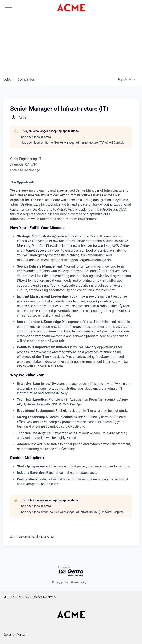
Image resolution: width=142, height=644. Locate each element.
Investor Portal (14, 635)
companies (26, 79)
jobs (7, 79)
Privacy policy (60, 582)
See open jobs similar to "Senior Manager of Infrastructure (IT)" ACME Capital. (72, 143)
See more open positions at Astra (32, 537)
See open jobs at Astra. (36, 137)
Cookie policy (79, 582)
